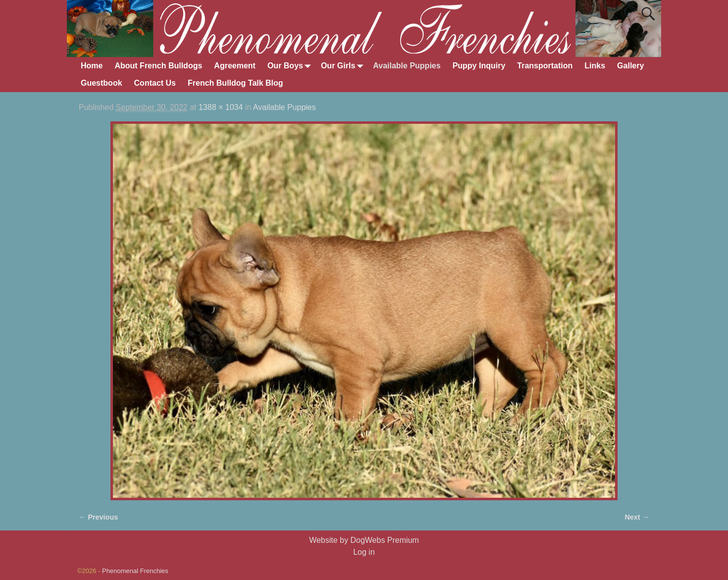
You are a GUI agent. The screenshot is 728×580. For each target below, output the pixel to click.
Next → (637, 517)
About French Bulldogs (158, 66)
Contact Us (155, 83)
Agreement (235, 66)
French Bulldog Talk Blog (235, 83)
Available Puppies (407, 66)
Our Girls (344, 66)
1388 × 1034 (221, 107)
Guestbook (102, 83)
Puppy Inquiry (479, 66)
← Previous (98, 517)
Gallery (630, 66)
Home (92, 66)
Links (595, 66)
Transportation (545, 66)
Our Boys (291, 66)
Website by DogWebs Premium (364, 540)
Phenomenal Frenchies (135, 571)
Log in (364, 552)
